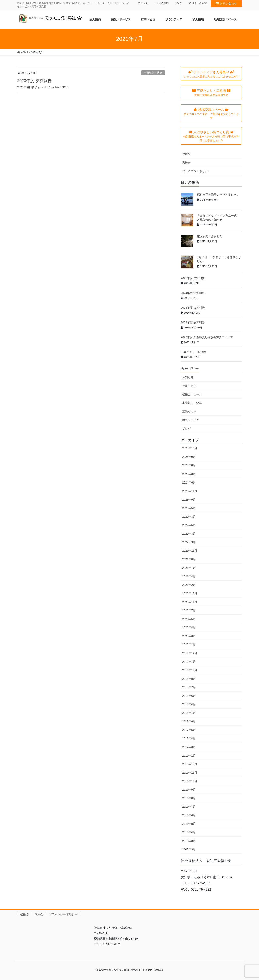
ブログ (186, 429)
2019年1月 (189, 662)
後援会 (186, 154)
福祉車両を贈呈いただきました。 (218, 195)
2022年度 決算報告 (193, 322)
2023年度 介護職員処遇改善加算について (207, 337)
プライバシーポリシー (196, 171)
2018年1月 (189, 713)
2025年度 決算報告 (193, 278)
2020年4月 (189, 627)
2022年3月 (189, 542)
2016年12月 (190, 764)
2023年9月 (189, 500)
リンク (178, 3)
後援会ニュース (192, 394)
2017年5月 (189, 730)
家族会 (186, 163)
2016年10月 (190, 781)
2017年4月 (189, 738)
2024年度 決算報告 (193, 293)
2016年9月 (189, 790)
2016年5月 (189, 824)
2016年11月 (190, 773)
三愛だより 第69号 (194, 352)
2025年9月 (189, 457)
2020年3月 (189, 636)
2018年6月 (189, 696)
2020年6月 (189, 619)
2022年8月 (189, 517)
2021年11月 (190, 551)
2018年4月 (189, 704)
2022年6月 (189, 525)
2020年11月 (190, 602)
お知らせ (188, 377)
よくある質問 (161, 3)
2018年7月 (189, 687)
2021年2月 (189, 585)
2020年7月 (189, 610)
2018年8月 (189, 679)
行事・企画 (189, 386)
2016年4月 (189, 832)
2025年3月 (189, 474)
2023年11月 (190, 491)
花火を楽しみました (210, 236)
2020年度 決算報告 (34, 81)
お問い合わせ (226, 3)
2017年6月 (189, 721)
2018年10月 (190, 670)
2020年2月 (189, 644)
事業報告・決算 (153, 73)
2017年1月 (189, 756)
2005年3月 (189, 849)
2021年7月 (189, 568)
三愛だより (189, 411)
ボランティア (191, 420)
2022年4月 (189, 534)
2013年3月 (189, 841)
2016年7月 (189, 807)
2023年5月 (189, 508)
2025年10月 (190, 448)
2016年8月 (189, 798)
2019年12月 (190, 653)
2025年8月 (189, 465)
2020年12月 (190, 593)
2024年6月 (189, 482)
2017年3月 (189, 747)
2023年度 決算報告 (193, 308)
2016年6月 (189, 815)
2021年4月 (189, 576)
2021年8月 (189, 559)
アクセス (143, 3)
